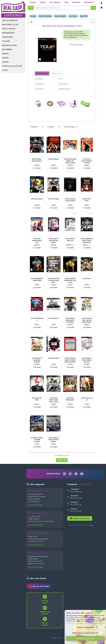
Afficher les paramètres (85, 627)
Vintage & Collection (12, 66)
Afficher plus (62, 460)
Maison (5, 54)
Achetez (33, 2)
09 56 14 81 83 (76, 511)
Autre (5, 70)
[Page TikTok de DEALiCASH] (70, 474)
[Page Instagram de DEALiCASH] (64, 474)
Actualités (76, 2)
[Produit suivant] (92, 46)
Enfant (5, 58)
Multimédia (7, 50)
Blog (66, 2)
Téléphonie (7, 37)
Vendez (43, 2)
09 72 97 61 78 (76, 505)
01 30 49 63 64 (76, 492)
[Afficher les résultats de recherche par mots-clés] (93, 8)
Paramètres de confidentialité (81, 525)
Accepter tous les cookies (85, 639)
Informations (89, 2)
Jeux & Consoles (10, 20)
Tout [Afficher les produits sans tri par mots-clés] (31, 8)
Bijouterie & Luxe (10, 25)
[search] (62, 8)
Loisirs (5, 62)
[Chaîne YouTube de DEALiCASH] (82, 474)
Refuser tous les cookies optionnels (85, 633)
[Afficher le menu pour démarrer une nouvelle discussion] (80, 519)
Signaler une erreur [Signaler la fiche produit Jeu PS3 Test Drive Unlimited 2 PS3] (57, 73)
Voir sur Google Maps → (36, 505)
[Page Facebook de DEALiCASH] (76, 474)
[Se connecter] (102, 3)
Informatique (8, 33)
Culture (6, 41)
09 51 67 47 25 (76, 498)
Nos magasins (55, 2)
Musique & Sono (9, 45)
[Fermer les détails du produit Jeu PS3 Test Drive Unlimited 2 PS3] (31, 22)
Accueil (33, 16)
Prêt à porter (9, 29)
